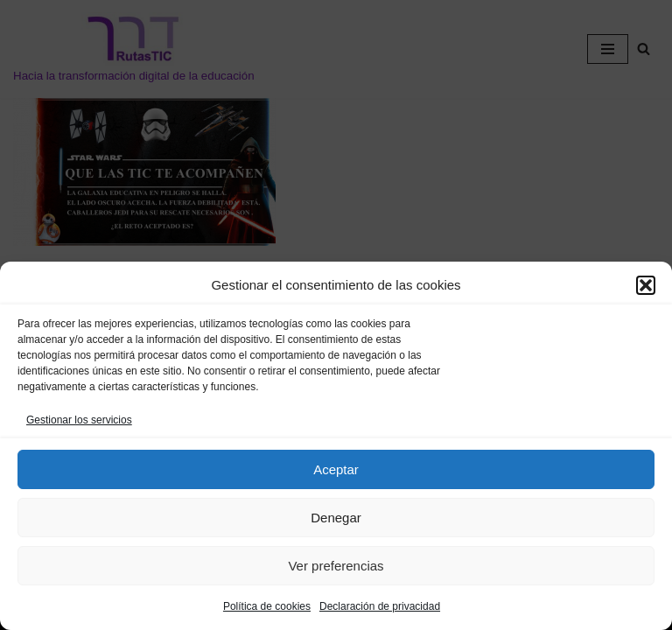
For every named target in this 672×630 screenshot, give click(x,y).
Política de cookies (267, 606)
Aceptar (336, 469)
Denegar (336, 518)
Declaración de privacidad (380, 606)
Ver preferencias (336, 566)
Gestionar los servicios (79, 420)
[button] (646, 285)
